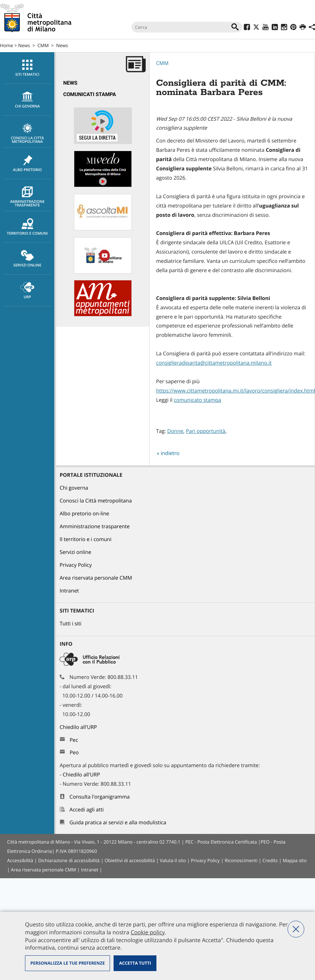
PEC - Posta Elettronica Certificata (221, 842)
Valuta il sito (173, 860)
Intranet (69, 591)
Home (7, 45)
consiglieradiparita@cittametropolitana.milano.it (214, 363)
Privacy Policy (76, 565)
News (24, 45)
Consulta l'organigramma (100, 797)
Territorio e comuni (27, 227)
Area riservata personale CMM (96, 578)
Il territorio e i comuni (86, 539)
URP (27, 291)
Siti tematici (27, 68)
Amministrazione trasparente (27, 197)
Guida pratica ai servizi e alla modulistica (118, 823)
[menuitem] (27, 68)
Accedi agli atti (87, 810)
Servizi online (27, 259)
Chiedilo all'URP (79, 727)
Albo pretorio (27, 164)
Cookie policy (148, 932)
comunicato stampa (198, 400)
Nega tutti (296, 929)
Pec (74, 740)
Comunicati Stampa (90, 94)
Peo (74, 753)
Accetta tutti (135, 963)
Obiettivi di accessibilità (130, 860)
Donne (175, 431)
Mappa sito (294, 860)
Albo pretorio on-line (84, 514)
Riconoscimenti (241, 860)
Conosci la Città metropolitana (27, 134)
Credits (270, 860)
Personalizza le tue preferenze (67, 963)
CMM (43, 45)
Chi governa (74, 488)
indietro (170, 453)
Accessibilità (20, 860)
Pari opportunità (206, 431)
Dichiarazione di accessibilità (69, 860)
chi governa (27, 100)
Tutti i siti (71, 624)
